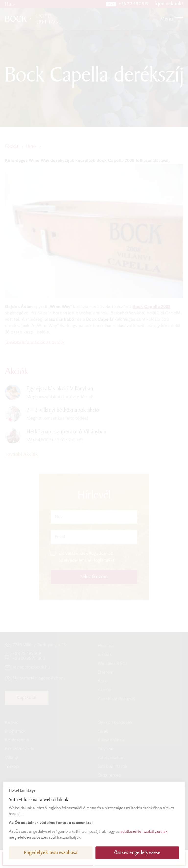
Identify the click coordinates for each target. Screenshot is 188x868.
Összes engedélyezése (137, 853)
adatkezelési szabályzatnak (144, 832)
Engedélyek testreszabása (51, 853)
